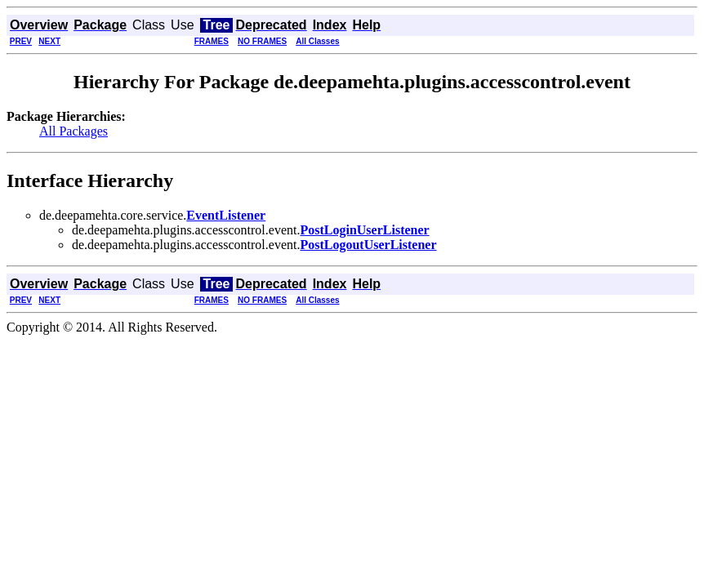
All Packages (74, 131)
